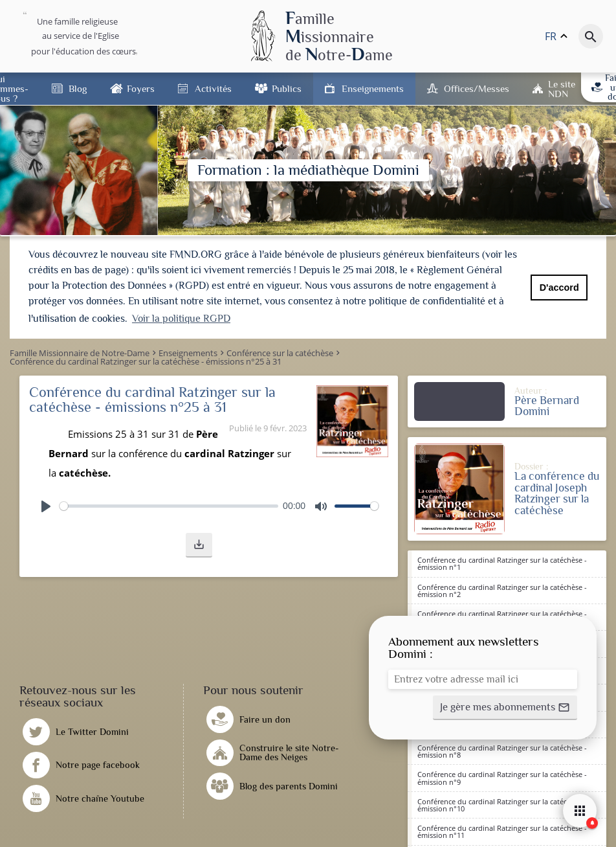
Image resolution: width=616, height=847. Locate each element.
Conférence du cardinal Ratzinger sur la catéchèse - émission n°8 (502, 750)
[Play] (46, 505)
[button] (199, 544)
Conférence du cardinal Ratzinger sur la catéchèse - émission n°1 (502, 562)
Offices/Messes (477, 88)
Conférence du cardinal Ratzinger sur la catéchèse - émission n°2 (502, 589)
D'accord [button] (559, 288)
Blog (78, 88)
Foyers (141, 88)
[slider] (169, 505)
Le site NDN (562, 89)
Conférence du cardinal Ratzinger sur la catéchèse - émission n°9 (502, 776)
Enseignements (373, 88)
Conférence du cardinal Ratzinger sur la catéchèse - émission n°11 (502, 830)
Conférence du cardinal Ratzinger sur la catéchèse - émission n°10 (502, 804)
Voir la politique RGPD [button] (181, 319)
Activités (213, 88)
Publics (287, 88)
